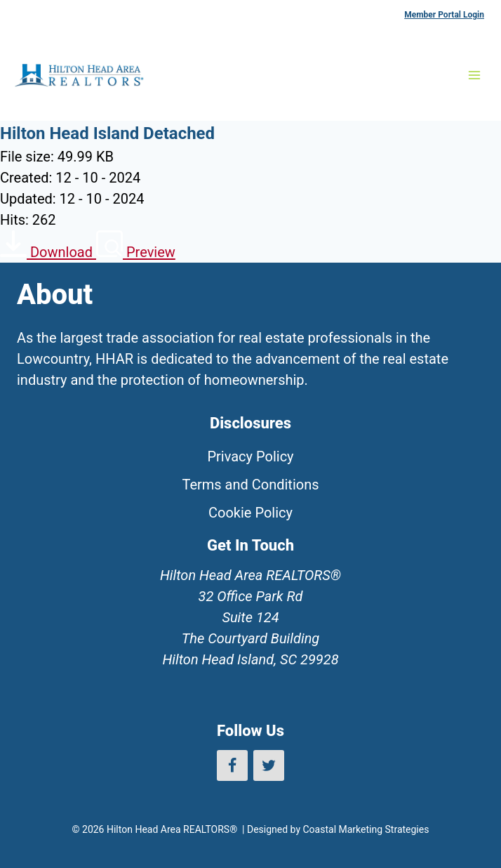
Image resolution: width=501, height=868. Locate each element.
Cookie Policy (250, 513)
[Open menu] (474, 75)
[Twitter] (269, 765)
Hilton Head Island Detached (107, 133)
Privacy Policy (250, 456)
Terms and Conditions (250, 485)
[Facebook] (232, 765)
